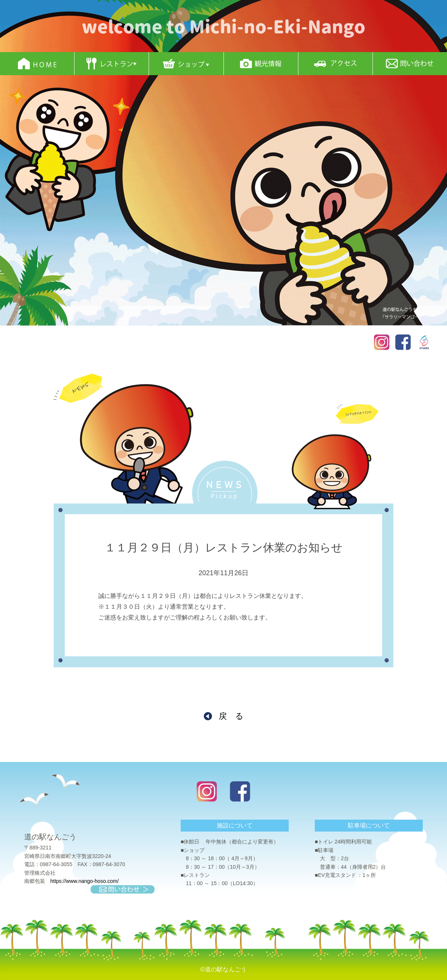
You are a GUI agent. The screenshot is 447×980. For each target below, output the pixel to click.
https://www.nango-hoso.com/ (85, 881)
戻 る (231, 716)
